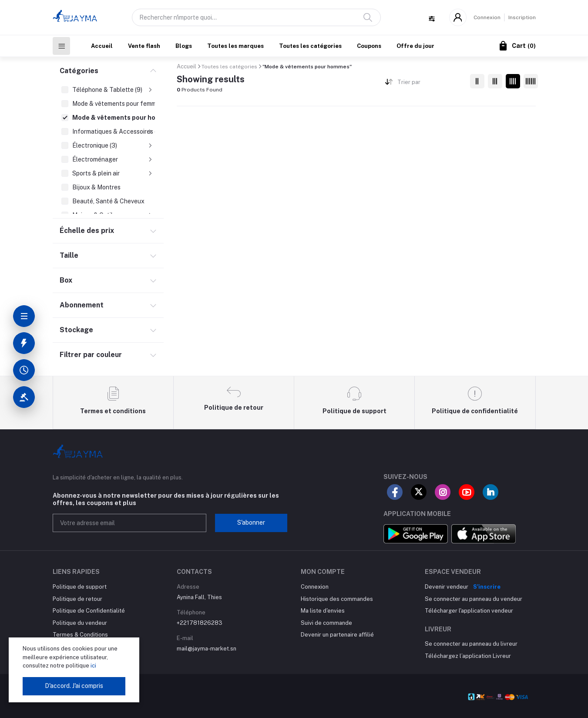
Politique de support (80, 587)
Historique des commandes (337, 599)
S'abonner (251, 522)
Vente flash (144, 46)
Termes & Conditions (80, 635)
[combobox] (430, 84)
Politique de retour (77, 599)
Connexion (487, 17)
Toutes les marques (235, 46)
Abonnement (82, 305)
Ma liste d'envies (323, 611)
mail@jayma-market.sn (207, 649)
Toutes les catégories (310, 46)
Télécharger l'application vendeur (469, 611)
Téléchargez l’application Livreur (468, 656)
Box (66, 280)
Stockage (76, 330)
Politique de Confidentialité (89, 611)
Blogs (184, 46)
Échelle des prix (87, 231)
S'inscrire (487, 587)
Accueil (102, 46)
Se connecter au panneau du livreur (471, 644)
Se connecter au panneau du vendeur (474, 599)
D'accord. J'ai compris (74, 686)
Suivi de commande (326, 623)
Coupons (369, 46)
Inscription (522, 17)
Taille (69, 255)
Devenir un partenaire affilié (337, 635)
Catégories (79, 71)
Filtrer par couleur (91, 355)
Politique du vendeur (80, 623)
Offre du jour (415, 46)
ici (93, 666)
